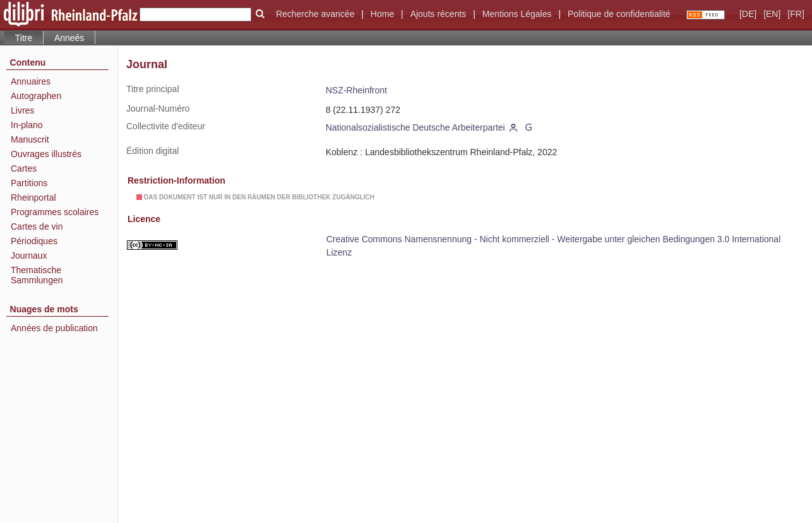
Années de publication (54, 328)
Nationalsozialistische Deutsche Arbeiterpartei (415, 127)
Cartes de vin (37, 226)
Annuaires (31, 81)
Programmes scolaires (55, 212)
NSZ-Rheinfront (356, 90)
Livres (22, 110)
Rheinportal (33, 197)
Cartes (24, 168)
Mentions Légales (517, 14)
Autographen (36, 96)
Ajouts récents (439, 14)
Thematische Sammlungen (37, 275)
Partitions (29, 183)
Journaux (29, 256)
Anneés (69, 38)
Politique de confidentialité (619, 14)
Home (382, 14)
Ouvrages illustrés (46, 154)
